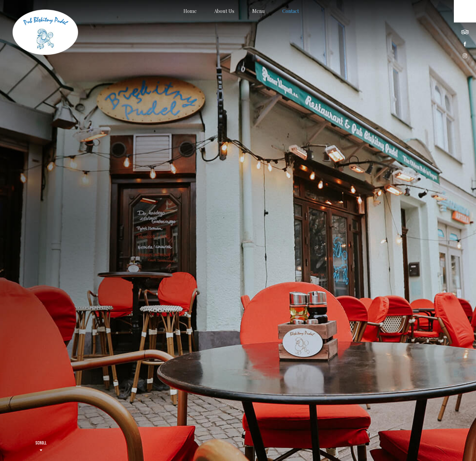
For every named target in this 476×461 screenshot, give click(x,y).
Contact (291, 11)
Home (190, 11)
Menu (258, 11)
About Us (224, 11)
